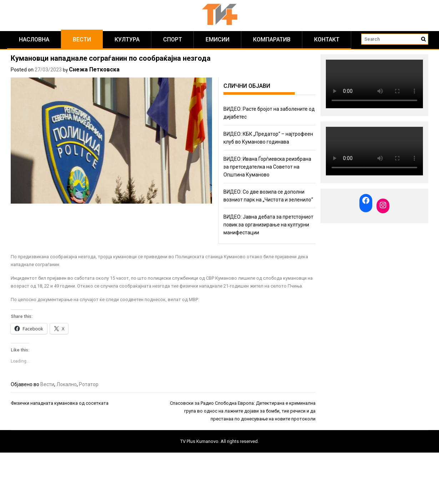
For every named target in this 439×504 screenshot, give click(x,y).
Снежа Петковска (94, 69)
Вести (82, 39)
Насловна (34, 39)
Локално (67, 384)
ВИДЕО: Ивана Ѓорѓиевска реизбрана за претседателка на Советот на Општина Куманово (267, 167)
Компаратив (272, 39)
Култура (127, 39)
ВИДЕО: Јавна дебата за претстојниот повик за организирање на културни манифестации (268, 225)
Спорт (173, 39)
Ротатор (89, 384)
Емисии (218, 39)
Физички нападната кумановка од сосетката (60, 403)
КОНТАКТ (327, 39)
